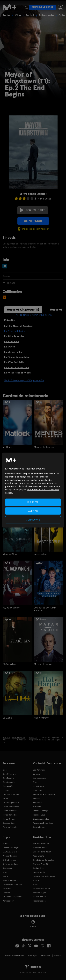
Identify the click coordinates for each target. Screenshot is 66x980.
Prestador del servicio (14, 956)
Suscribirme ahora (43, 7)
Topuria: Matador (10, 880)
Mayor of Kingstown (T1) (23, 309)
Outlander (38, 790)
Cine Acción (8, 786)
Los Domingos (39, 770)
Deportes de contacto (12, 885)
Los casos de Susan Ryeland (45, 609)
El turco (37, 798)
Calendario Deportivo (12, 897)
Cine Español (8, 778)
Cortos (6, 790)
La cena (37, 774)
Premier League (10, 856)
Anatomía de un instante (44, 794)
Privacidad (46, 956)
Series (7, 15)
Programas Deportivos (43, 823)
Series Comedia (10, 815)
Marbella (37, 807)
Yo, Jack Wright (11, 608)
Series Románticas (11, 807)
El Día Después (9, 860)
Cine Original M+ (10, 774)
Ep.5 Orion (10, 347)
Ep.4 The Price (12, 341)
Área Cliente (39, 856)
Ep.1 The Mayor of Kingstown (19, 326)
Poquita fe (38, 803)
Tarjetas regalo (40, 893)
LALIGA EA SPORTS (11, 852)
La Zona (7, 718)
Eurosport (7, 889)
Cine (18, 15)
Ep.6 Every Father (14, 352)
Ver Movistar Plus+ (41, 844)
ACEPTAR (33, 511)
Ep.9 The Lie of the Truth (17, 367)
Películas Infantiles (11, 794)
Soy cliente (33, 210)
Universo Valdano (10, 864)
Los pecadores (40, 778)
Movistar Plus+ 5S (41, 864)
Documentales (9, 823)
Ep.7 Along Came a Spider (17, 357)
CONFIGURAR (33, 520)
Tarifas (36, 880)
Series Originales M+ (12, 803)
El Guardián (10, 664)
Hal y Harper (41, 718)
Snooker (6, 893)
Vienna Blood (10, 554)
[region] (33, 490)
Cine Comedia (9, 782)
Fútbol (30, 15)
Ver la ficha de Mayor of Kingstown (34, 315)
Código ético (39, 868)
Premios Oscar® (40, 811)
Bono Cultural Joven (42, 852)
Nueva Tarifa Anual (41, 889)
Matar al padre (43, 664)
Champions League (11, 848)
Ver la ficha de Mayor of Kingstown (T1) (24, 380)
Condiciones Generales (43, 860)
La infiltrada (38, 786)
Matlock (7, 447)
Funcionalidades (40, 848)
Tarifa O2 (37, 885)
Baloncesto (46, 15)
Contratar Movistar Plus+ (44, 876)
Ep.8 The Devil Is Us (14, 362)
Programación (39, 901)
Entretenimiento (10, 827)
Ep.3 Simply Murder (14, 336)
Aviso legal (33, 956)
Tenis (5, 872)
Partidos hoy (8, 901)
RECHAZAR (33, 502)
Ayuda (33, 924)
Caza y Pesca (39, 827)
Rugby (5, 876)
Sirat (35, 782)
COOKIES (58, 956)
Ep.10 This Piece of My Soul (18, 373)
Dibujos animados (41, 819)
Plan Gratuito (39, 872)
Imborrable (40, 554)
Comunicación (39, 897)
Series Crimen (9, 819)
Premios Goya (39, 815)
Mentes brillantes (44, 447)
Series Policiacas (10, 811)
